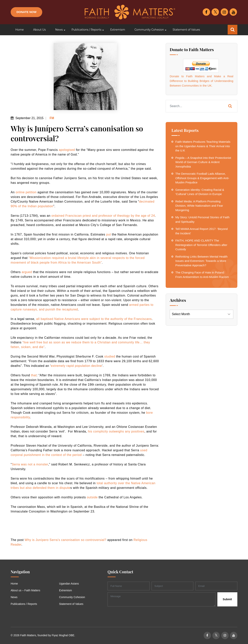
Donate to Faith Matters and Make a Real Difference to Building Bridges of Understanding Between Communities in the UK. (201, 81)
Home (14, 584)
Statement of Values (71, 604)
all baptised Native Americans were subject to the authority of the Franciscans (94, 319)
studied (110, 356)
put (108, 234)
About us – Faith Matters (25, 590)
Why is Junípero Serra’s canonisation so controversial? (65, 540)
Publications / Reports (24, 604)
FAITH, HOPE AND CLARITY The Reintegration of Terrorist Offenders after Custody (201, 245)
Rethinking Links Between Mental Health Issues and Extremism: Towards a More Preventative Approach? (201, 261)
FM (52, 118)
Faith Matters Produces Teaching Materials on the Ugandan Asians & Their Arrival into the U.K (203, 146)
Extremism (65, 590)
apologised (67, 150)
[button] (59, 30)
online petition (26, 192)
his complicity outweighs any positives (116, 431)
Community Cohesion (72, 597)
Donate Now (26, 12)
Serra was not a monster (30, 464)
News (14, 597)
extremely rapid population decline (76, 366)
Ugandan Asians (69, 584)
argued (27, 272)
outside (92, 497)
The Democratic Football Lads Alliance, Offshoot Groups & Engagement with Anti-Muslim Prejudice (202, 178)
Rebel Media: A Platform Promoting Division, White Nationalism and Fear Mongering (199, 206)
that (34, 375)
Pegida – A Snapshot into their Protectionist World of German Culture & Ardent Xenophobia (203, 162)
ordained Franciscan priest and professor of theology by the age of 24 (103, 216)
